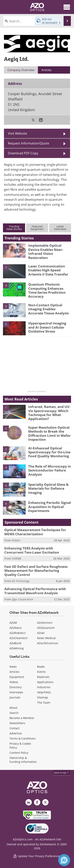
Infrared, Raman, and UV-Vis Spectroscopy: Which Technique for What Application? (49, 413)
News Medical (46, 638)
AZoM (13, 623)
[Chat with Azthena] (64, 860)
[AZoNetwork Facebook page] (37, 802)
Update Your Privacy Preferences (37, 856)
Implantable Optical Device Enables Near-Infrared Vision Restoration (46, 251)
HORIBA (16, 558)
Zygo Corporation (22, 599)
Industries (44, 687)
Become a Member (22, 718)
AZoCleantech (19, 638)
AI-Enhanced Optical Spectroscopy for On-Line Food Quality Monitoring (49, 452)
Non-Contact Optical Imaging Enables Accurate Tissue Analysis (48, 309)
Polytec (16, 540)
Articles (14, 672)
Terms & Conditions (22, 738)
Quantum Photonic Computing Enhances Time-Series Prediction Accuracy (47, 290)
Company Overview (21, 70)
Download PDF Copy (23, 153)
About (13, 708)
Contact (15, 728)
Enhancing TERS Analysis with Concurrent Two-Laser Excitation (32, 550)
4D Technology (21, 581)
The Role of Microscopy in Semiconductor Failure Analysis (50, 470)
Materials (43, 677)
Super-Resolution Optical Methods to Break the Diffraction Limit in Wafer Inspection (49, 433)
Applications (45, 682)
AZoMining (17, 648)
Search (14, 713)
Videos (14, 682)
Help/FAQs (44, 692)
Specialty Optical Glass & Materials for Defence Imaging (48, 488)
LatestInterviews (60, 228)
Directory (15, 687)
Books (41, 667)
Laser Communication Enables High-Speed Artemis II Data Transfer (48, 270)
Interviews (16, 692)
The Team (44, 703)
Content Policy (19, 753)
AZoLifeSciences (48, 643)
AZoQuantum (46, 628)
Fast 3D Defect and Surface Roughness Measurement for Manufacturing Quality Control (36, 571)
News (13, 667)
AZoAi (41, 633)
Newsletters (17, 723)
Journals (15, 697)
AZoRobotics (18, 633)
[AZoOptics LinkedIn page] (29, 802)
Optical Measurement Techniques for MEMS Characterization (35, 532)
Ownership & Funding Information (23, 760)
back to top (62, 773)
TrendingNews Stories (14, 228)
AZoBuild (15, 643)
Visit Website (17, 133)
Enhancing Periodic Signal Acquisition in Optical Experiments (50, 507)
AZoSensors (45, 623)
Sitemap (43, 697)
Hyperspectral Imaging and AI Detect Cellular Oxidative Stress (47, 327)
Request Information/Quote (29, 143)
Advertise (16, 733)
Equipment (17, 677)
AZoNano (15, 628)
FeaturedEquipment (37, 228)
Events (41, 672)
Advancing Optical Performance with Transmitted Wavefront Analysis (35, 591)
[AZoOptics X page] (45, 802)
